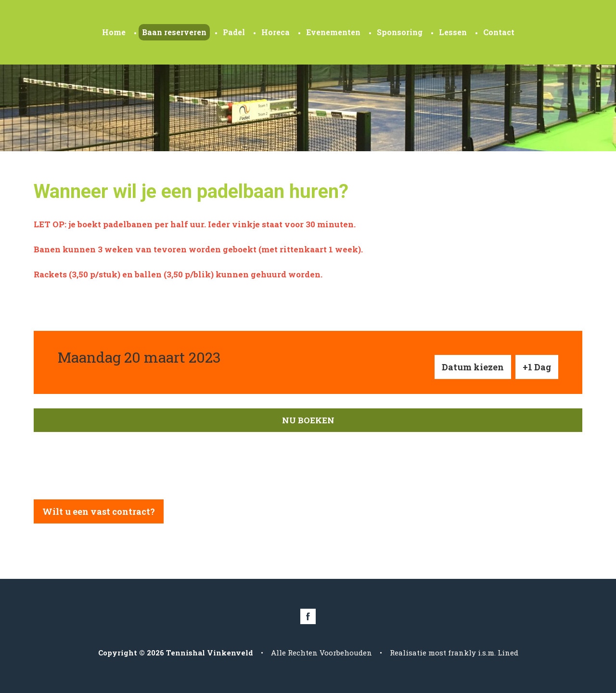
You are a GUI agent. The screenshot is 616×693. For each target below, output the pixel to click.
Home (114, 32)
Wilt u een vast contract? (99, 511)
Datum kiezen (473, 367)
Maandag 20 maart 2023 (139, 357)
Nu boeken (308, 420)
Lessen (453, 32)
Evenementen (333, 32)
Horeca (276, 32)
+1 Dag (537, 367)
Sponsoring (400, 32)
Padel (234, 32)
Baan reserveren (174, 32)
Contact (499, 32)
